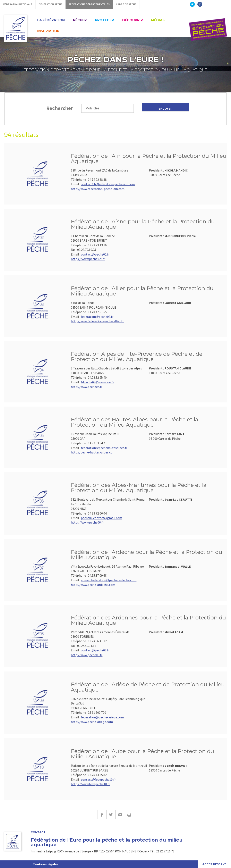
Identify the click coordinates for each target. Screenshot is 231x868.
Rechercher (60, 108)
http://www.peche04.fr (87, 387)
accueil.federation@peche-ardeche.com (109, 580)
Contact (38, 832)
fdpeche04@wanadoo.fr (97, 382)
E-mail (120, 815)
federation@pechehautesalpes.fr (104, 448)
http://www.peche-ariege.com (92, 722)
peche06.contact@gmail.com (101, 518)
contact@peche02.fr (95, 254)
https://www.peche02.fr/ (88, 259)
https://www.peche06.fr (87, 522)
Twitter (111, 815)
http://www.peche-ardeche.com (93, 585)
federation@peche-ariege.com (102, 717)
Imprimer (129, 815)
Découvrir (132, 20)
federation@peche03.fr (97, 317)
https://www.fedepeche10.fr (90, 784)
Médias (158, 20)
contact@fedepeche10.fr (98, 779)
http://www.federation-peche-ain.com (98, 189)
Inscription (48, 31)
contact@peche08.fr (95, 650)
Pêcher (80, 20)
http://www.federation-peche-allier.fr (97, 321)
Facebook (102, 815)
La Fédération (51, 20)
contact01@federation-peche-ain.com (108, 184)
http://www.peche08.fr (87, 655)
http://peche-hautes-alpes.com (93, 452)
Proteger (104, 20)
